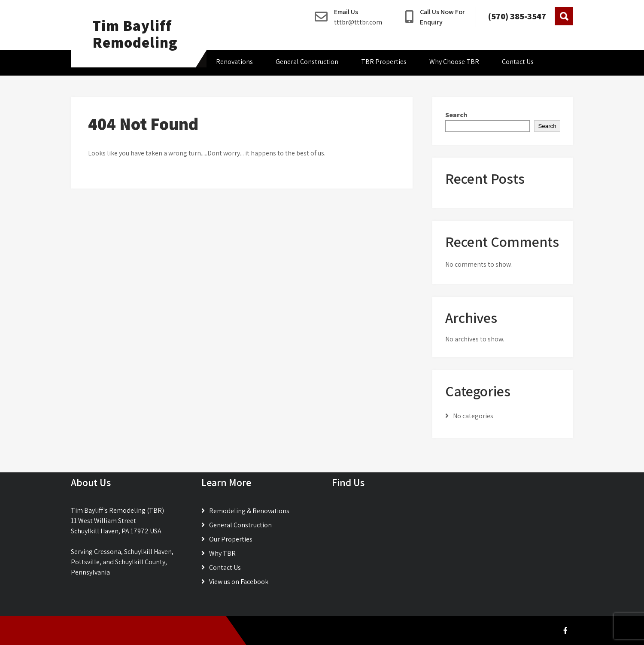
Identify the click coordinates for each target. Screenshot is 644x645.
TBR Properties (384, 62)
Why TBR (222, 553)
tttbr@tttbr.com (358, 22)
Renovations (234, 62)
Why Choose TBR (454, 62)
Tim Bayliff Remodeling (135, 34)
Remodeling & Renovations (249, 511)
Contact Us (518, 62)
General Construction (307, 62)
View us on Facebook (239, 582)
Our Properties (231, 539)
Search (456, 115)
